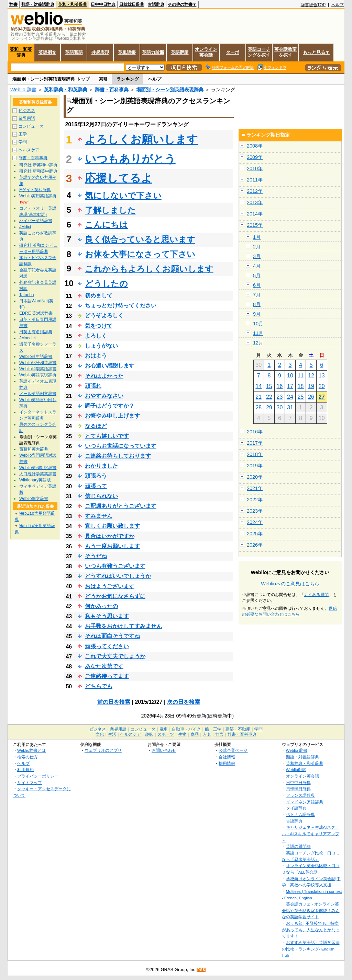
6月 (257, 285)
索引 (103, 79)
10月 (258, 324)
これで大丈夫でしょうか (115, 656)
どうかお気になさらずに (115, 596)
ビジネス (27, 110)
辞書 (13, 4)
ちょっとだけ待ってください (121, 306)
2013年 (255, 202)
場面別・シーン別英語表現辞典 (170, 90)
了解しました (110, 210)
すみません (99, 516)
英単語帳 (127, 52)
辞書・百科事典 (112, 90)
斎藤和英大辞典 (34, 449)
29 (269, 407)
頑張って (96, 486)
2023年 (255, 511)
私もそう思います (107, 616)
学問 (23, 142)
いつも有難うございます (115, 566)
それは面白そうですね (112, 636)
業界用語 (27, 118)
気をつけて (99, 326)
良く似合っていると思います (140, 239)
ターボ (233, 52)
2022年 (255, 500)
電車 (164, 729)
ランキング (128, 79)
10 (290, 376)
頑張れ (93, 386)
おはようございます (110, 586)
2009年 (255, 157)
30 (280, 407)
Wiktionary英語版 (35, 480)
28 (258, 407)
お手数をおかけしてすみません (123, 626)
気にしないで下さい (123, 195)
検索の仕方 (27, 757)
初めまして (99, 296)
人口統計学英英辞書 (38, 474)
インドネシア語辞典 (305, 802)
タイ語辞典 (296, 808)
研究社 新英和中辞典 (38, 165)
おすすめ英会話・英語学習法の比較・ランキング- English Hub (311, 949)
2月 (257, 247)
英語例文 (47, 52)
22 (269, 397)
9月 (257, 314)
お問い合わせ (164, 750)
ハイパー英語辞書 (36, 221)
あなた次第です (104, 666)
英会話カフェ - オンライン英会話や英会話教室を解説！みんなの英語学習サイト (311, 910)
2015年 (255, 225)
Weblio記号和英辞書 (38, 363)
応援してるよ (119, 178)
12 (311, 376)
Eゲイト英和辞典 (35, 190)
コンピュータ (31, 126)
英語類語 (74, 52)
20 (322, 386)
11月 (258, 333)
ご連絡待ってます (107, 676)
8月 (257, 304)
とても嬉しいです (107, 436)
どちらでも (99, 686)
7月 (257, 295)
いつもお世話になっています (121, 446)
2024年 (255, 522)
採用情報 (227, 763)
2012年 (255, 191)
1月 (257, 237)
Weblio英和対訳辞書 (38, 468)
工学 (23, 134)
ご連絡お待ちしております (118, 456)
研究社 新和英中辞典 (38, 171)
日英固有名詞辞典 (36, 332)
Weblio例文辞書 (34, 499)
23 (280, 397)
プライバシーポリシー (38, 776)
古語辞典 (156, 4)
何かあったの (101, 606)
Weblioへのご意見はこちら (290, 584)
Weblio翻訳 (296, 769)
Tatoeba (27, 295)
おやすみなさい (104, 396)
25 (301, 397)
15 (269, 386)
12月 (258, 343)
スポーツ (166, 734)
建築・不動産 (238, 729)
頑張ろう (96, 476)
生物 (182, 734)
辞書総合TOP (313, 5)
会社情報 (227, 757)
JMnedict (27, 338)
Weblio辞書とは (31, 750)
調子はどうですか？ (110, 406)
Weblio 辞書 (23, 90)
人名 (207, 734)
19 (311, 386)
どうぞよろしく (104, 316)
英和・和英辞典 (73, 4)
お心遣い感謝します (110, 366)
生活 (112, 734)
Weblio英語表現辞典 (38, 375)
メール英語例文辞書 (38, 394)
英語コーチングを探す (259, 52)
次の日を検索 (184, 702)
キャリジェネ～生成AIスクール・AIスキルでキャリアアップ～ (311, 833)
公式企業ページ (233, 750)
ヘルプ (338, 5)
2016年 (255, 432)
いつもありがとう (130, 159)
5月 (257, 276)
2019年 (255, 466)
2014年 (255, 214)
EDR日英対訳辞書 (36, 313)
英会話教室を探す (285, 52)
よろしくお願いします (141, 139)
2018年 (255, 454)
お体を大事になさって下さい (140, 254)
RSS (201, 970)
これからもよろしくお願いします (149, 269)
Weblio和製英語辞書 (38, 369)
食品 (195, 734)
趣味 (149, 734)
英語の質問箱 (298, 846)
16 (280, 386)
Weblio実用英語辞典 (38, 196)
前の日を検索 (114, 702)
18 (301, 386)
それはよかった (104, 376)
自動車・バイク (186, 729)
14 (258, 386)
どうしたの (106, 284)
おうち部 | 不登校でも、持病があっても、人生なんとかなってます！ (311, 930)
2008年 (255, 146)
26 (311, 397)
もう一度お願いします (112, 546)
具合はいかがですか (110, 536)
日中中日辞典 (103, 4)
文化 (100, 734)
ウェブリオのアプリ (103, 750)
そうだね (96, 556)
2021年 (255, 488)
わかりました (101, 466)
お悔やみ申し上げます (112, 416)
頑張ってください (107, 646)
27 (322, 397)
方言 (219, 734)
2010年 (255, 168)
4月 (257, 266)
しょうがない (101, 346)
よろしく (96, 336)
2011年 (255, 180)
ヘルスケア (29, 150)
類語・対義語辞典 (38, 4)
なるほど (96, 426)
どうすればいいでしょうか (118, 576)
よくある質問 (316, 595)
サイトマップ (30, 783)
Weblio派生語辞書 (36, 357)
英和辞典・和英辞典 (66, 90)
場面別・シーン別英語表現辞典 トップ (51, 79)
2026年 (255, 545)
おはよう (96, 356)
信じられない (101, 496)
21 (258, 397)
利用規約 (25, 769)
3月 (257, 256)
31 (290, 407)
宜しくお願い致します (112, 526)
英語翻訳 (180, 52)
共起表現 (100, 52)
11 (301, 376)
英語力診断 (153, 52)
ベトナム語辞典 (300, 814)
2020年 (255, 477)
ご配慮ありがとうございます (121, 506)
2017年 (255, 443)
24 (290, 397)
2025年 (255, 534)
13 (322, 376)
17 (290, 386)
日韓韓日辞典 (132, 4)
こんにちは (106, 225)
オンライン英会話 (206, 52)
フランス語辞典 (300, 795)
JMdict (25, 227)
